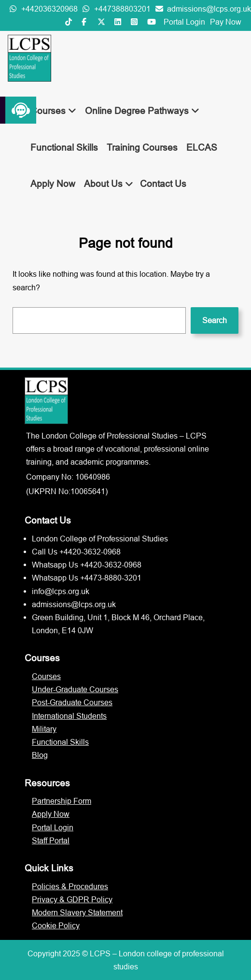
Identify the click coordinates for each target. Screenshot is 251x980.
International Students (69, 716)
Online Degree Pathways (142, 111)
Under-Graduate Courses (75, 689)
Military (44, 729)
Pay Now (226, 22)
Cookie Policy (56, 925)
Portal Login (184, 22)
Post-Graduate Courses (72, 702)
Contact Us (163, 184)
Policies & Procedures (70, 886)
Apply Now (53, 184)
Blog (40, 755)
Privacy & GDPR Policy (72, 899)
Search (215, 320)
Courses (53, 111)
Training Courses (142, 147)
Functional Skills (64, 147)
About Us (109, 184)
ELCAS (202, 147)
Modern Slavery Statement (77, 912)
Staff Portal (51, 840)
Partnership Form (62, 801)
